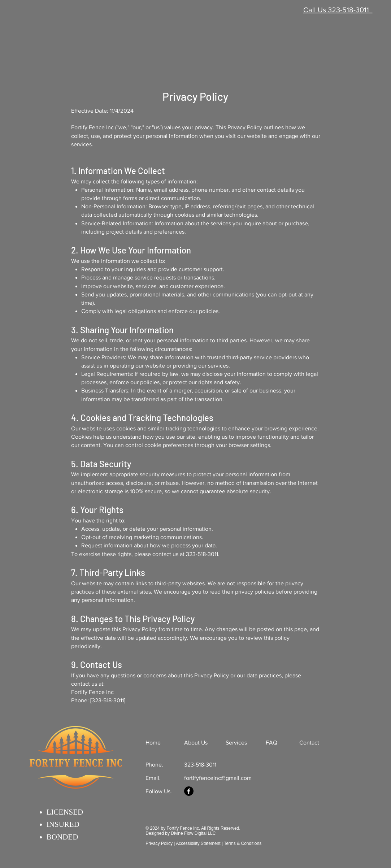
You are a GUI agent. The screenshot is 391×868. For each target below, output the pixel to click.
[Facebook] (189, 791)
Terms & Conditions (243, 843)
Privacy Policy (160, 843)
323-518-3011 (200, 765)
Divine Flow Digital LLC (193, 833)
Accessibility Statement (198, 843)
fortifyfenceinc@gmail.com (218, 778)
